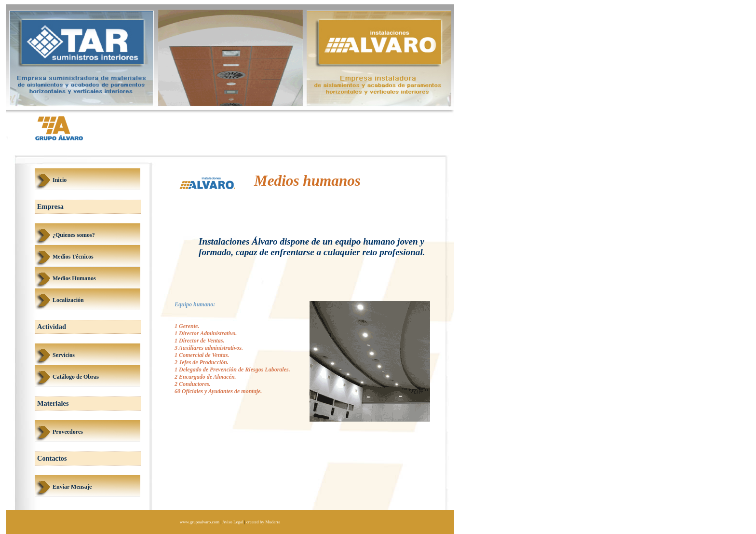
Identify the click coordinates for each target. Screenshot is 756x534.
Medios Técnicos (73, 257)
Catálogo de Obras (76, 377)
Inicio (60, 180)
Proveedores (68, 432)
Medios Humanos (74, 278)
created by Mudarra (263, 522)
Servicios (64, 355)
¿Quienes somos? (74, 235)
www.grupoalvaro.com (200, 522)
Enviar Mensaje (72, 487)
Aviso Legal (233, 522)
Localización (68, 300)
